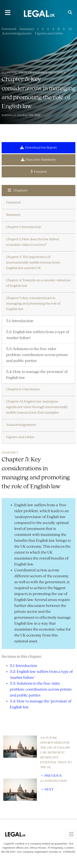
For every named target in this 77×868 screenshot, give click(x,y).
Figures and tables (49, 34)
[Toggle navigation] (71, 834)
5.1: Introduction (20, 321)
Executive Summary (38, 160)
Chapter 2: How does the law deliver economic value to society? (33, 242)
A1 (70, 29)
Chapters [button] (18, 190)
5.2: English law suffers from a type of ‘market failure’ (38, 335)
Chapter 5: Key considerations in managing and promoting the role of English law (33, 304)
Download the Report (38, 148)
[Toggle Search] (70, 13)
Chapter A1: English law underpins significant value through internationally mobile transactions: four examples (37, 407)
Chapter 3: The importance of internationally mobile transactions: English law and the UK (33, 263)
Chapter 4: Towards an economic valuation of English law (38, 283)
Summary (27, 29)
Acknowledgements (17, 34)
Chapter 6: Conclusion (23, 389)
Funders (39, 172)
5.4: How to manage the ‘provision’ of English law (37, 375)
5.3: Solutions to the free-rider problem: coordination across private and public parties (37, 355)
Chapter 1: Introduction (24, 227)
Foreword (9, 29)
